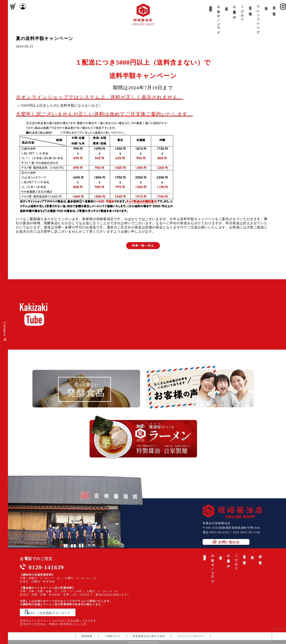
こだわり (242, 12)
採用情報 (211, 5)
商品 (266, 5)
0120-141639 (46, 567)
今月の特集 (274, 8)
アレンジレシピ (258, 18)
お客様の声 (234, 9)
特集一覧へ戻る (143, 246)
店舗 (226, 5)
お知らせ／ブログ (218, 18)
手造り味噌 (250, 8)
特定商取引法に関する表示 (149, 636)
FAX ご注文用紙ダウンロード (48, 612)
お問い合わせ (226, 542)
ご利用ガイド (113, 636)
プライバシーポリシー (191, 636)
